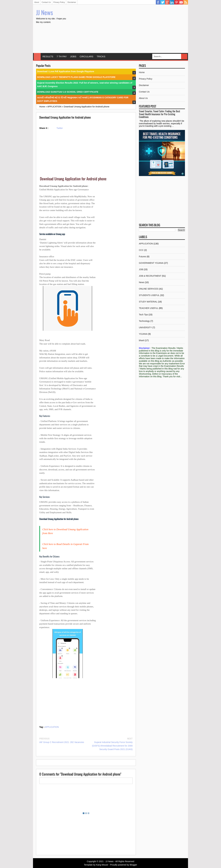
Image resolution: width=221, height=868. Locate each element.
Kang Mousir (102, 865)
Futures (142, 257)
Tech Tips (143, 315)
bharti (142, 340)
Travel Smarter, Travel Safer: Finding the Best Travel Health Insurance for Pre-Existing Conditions (159, 114)
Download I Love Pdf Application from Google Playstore (66, 71)
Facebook (158, 2)
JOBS (73, 56)
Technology (144, 321)
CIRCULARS (86, 56)
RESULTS (48, 56)
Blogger (133, 865)
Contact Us (46, 2)
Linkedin (172, 2)
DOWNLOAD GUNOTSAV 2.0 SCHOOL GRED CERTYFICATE (68, 92)
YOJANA (143, 334)
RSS (186, 2)
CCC (141, 250)
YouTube (181, 2)
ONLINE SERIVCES (149, 289)
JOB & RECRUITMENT (150, 276)
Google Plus (167, 2)
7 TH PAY (62, 56)
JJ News (45, 12)
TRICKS (101, 56)
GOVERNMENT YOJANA (151, 263)
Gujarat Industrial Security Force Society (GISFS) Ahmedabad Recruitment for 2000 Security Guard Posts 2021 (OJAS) (112, 746)
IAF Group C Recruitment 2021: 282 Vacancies (62, 742)
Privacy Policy (59, 2)
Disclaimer (72, 2)
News (142, 282)
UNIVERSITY (145, 327)
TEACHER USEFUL (149, 308)
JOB (141, 269)
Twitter (163, 2)
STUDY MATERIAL (148, 302)
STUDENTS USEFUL (149, 295)
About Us (143, 98)
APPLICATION (52, 727)
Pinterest (176, 2)
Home (37, 57)
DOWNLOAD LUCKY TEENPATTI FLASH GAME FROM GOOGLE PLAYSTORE (76, 77)
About (37, 2)
